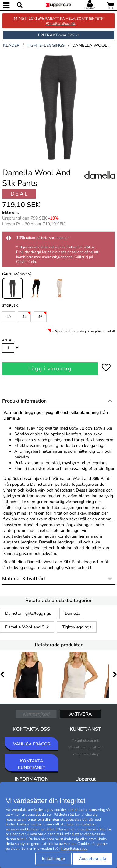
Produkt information (24, 401)
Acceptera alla (92, 859)
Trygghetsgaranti (86, 740)
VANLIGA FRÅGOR (32, 744)
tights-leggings (46, 45)
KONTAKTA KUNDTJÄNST (32, 764)
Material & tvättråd (23, 579)
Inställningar (53, 859)
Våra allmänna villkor (85, 747)
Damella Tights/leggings (28, 613)
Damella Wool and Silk (27, 627)
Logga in (90, 8)
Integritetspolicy (85, 754)
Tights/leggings (77, 627)
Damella (72, 613)
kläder (11, 45)
